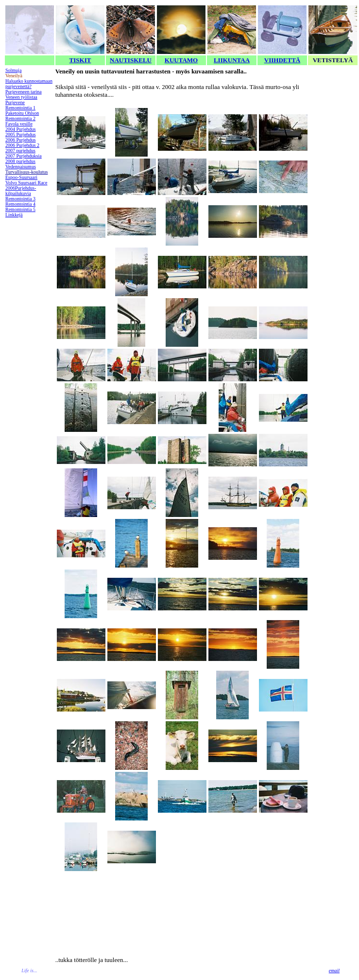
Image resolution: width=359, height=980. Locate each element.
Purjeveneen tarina (24, 92)
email (334, 971)
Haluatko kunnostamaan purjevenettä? (29, 84)
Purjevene (15, 102)
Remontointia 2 (20, 118)
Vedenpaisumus (21, 167)
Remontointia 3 (20, 199)
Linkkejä (14, 215)
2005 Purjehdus (21, 134)
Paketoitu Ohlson (22, 113)
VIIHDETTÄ (282, 60)
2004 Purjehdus (21, 129)
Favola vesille (19, 124)
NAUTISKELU (131, 60)
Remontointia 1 (20, 108)
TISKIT (80, 60)
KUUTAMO (181, 60)
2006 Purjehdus (21, 140)
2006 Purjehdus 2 (22, 145)
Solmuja (13, 70)
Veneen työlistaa (21, 97)
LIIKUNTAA (232, 60)
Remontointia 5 (20, 209)
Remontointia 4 (20, 204)
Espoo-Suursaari (21, 177)
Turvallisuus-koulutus (26, 172)
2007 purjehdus (20, 151)
